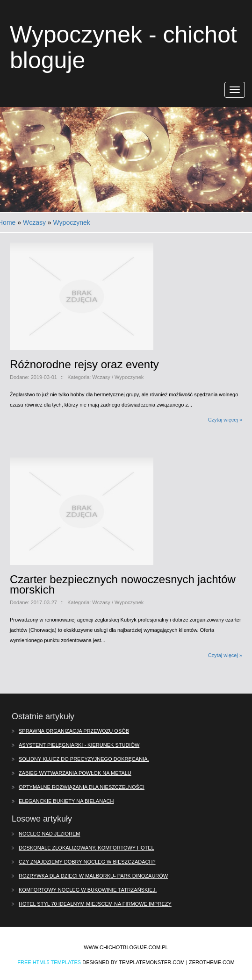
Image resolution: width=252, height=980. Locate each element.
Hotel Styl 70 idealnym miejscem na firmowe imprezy (95, 904)
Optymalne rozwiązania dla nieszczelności (82, 787)
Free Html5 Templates (49, 962)
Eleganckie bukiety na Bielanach (66, 801)
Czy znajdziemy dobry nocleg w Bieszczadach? (87, 862)
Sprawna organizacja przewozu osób (74, 731)
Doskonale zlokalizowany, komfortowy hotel (86, 848)
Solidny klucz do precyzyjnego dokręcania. (84, 759)
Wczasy (34, 222)
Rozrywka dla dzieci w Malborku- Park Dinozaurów (93, 876)
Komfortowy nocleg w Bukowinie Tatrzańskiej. (88, 890)
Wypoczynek (72, 222)
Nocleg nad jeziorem (49, 834)
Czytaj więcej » (225, 420)
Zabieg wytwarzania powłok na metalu (75, 773)
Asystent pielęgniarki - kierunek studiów (79, 745)
